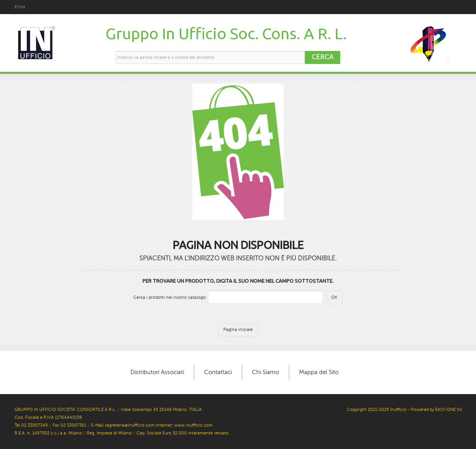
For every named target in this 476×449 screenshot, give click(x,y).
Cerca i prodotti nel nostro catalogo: (170, 297)
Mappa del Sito (319, 372)
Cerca (322, 57)
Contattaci (218, 372)
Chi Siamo (265, 372)
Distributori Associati (157, 372)
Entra (20, 7)
